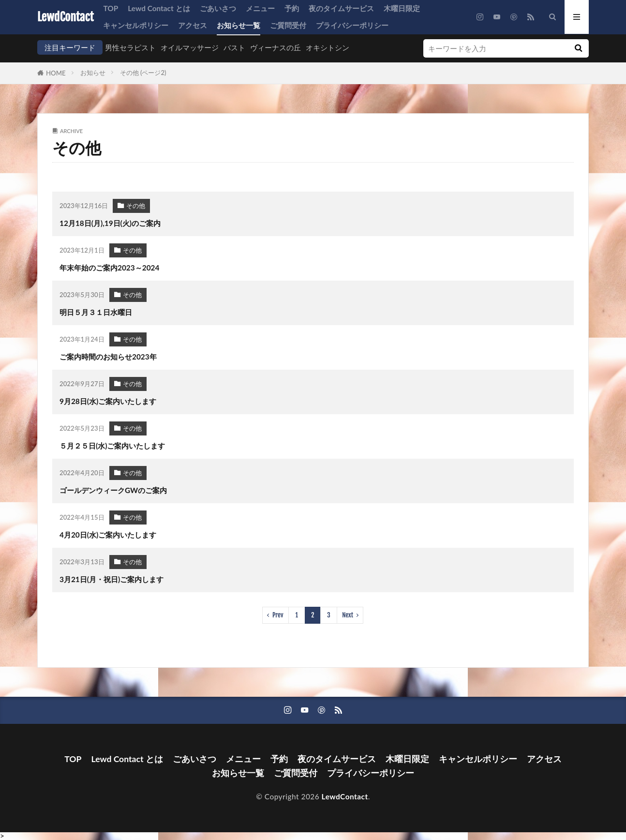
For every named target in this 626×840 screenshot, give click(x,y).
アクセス (193, 25)
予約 (292, 8)
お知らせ (93, 73)
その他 (136, 206)
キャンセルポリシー (136, 25)
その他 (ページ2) (143, 73)
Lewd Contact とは (159, 8)
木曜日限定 (402, 8)
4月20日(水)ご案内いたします (108, 535)
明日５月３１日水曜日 (96, 312)
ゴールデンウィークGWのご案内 (113, 490)
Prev (278, 615)
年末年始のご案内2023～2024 (109, 268)
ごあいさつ (218, 8)
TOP (111, 8)
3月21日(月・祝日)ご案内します (112, 579)
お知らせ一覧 (238, 25)
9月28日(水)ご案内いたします (108, 401)
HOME (56, 73)
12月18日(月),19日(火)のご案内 (110, 223)
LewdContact (65, 17)
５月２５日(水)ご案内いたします (112, 446)
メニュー (260, 8)
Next (348, 615)
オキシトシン (328, 47)
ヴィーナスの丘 (276, 47)
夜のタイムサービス (341, 8)
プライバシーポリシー (352, 25)
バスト (234, 47)
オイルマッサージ (190, 47)
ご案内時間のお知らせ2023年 (108, 357)
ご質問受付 (288, 25)
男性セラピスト (130, 47)
